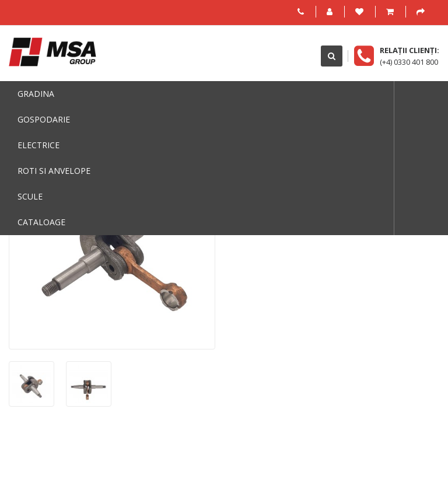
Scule (30, 196)
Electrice (38, 145)
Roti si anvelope (54, 171)
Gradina (36, 94)
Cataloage (41, 222)
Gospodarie (44, 119)
